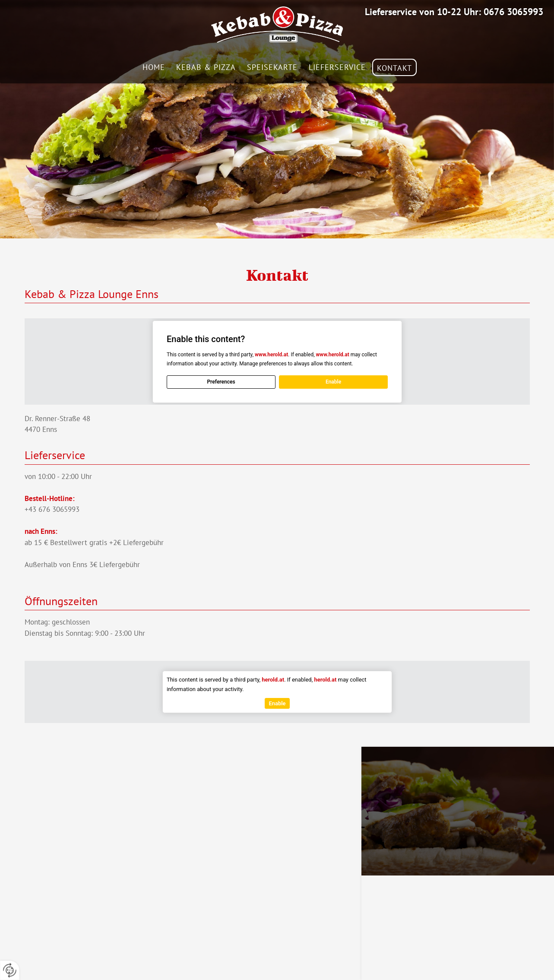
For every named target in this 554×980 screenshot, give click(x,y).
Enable (333, 382)
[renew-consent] (10, 970)
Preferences (221, 382)
